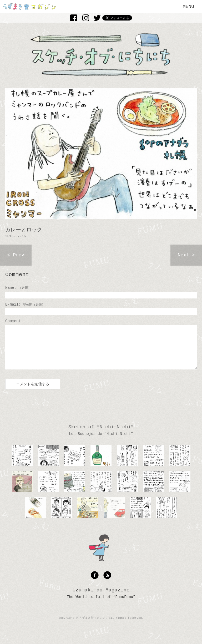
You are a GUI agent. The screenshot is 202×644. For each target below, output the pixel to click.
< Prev (16, 255)
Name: (18, 288)
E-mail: (25, 305)
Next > (186, 255)
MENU (188, 7)
